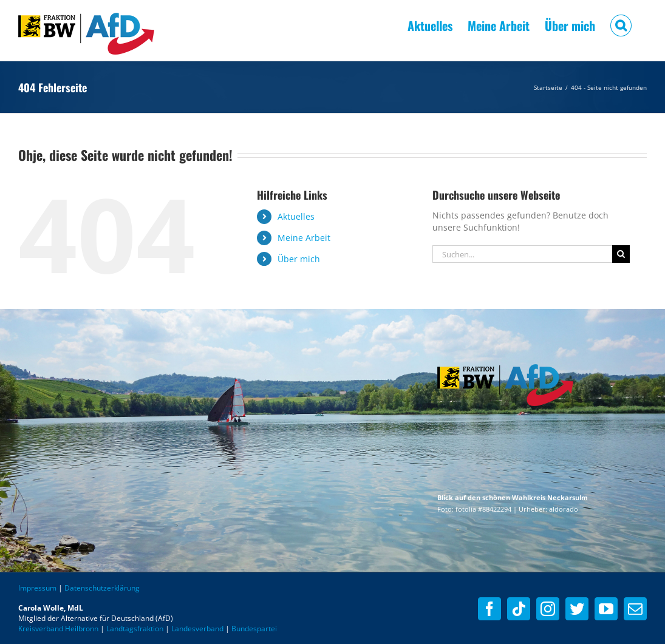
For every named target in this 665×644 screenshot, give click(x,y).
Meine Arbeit (304, 238)
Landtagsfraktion (135, 629)
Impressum (37, 588)
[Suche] (621, 254)
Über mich (299, 259)
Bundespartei (254, 629)
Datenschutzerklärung (102, 588)
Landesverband (197, 629)
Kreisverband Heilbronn (58, 629)
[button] (621, 24)
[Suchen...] (522, 254)
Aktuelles (296, 216)
